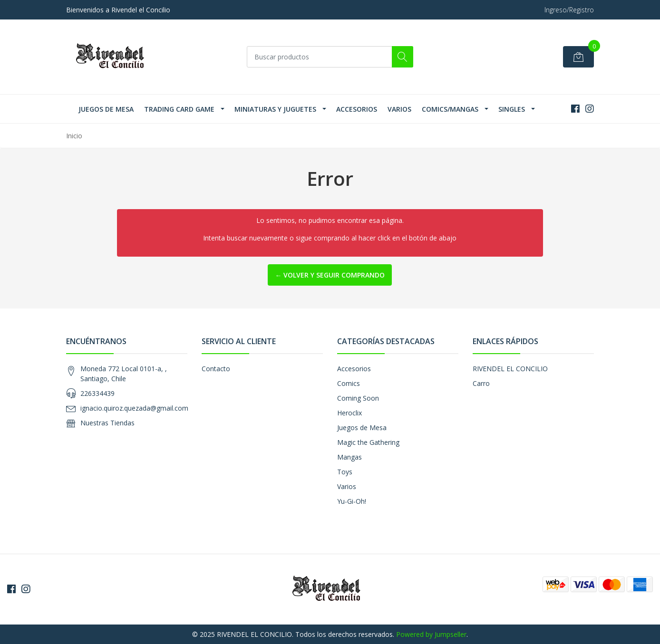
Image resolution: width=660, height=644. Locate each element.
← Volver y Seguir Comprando (330, 275)
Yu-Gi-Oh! (352, 501)
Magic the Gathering (368, 442)
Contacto (216, 369)
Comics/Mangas (450, 109)
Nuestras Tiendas (107, 423)
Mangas (349, 457)
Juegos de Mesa (106, 109)
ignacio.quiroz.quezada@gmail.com (134, 408)
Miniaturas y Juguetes (275, 109)
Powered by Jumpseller (431, 634)
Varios (399, 109)
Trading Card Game (179, 109)
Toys (345, 472)
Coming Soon (358, 398)
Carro (481, 383)
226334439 (97, 393)
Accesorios (357, 109)
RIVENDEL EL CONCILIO (510, 369)
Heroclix (349, 413)
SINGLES (512, 109)
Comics (349, 383)
